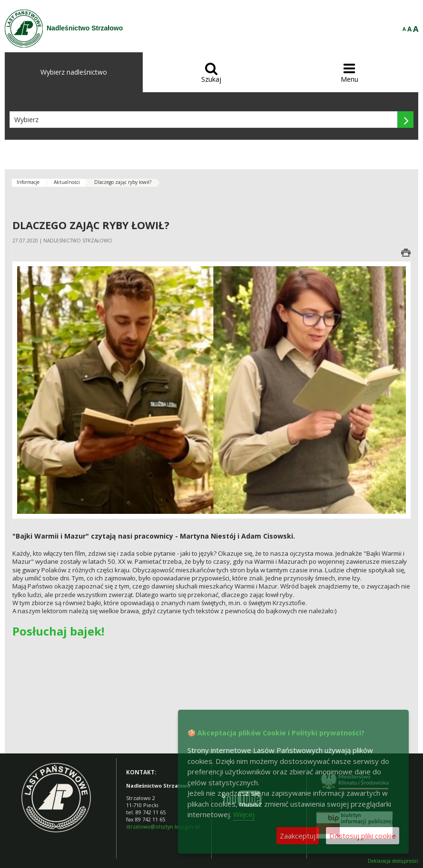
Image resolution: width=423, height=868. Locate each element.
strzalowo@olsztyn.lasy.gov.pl (163, 826)
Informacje (28, 182)
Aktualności (67, 182)
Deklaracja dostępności (393, 861)
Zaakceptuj (298, 836)
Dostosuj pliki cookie (363, 836)
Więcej (244, 814)
